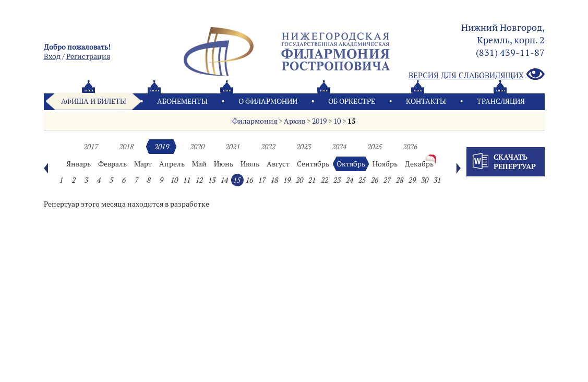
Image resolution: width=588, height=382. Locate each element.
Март (143, 164)
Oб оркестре (352, 101)
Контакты (426, 101)
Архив (295, 121)
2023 (303, 147)
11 (186, 180)
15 (352, 121)
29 (412, 180)
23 (337, 180)
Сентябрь (313, 164)
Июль (250, 164)
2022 (268, 147)
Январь (79, 164)
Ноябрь (385, 164)
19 (286, 180)
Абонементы (182, 101)
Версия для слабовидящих (477, 75)
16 (249, 180)
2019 (319, 121)
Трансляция (501, 101)
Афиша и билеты (94, 101)
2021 (232, 147)
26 (374, 180)
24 (349, 180)
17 (261, 180)
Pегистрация (88, 56)
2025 (374, 147)
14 (224, 180)
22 (324, 180)
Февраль (112, 164)
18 (274, 180)
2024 (339, 147)
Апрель (172, 164)
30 (424, 180)
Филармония (255, 121)
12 (199, 180)
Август (278, 164)
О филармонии (268, 101)
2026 (410, 147)
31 (437, 180)
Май (199, 164)
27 (387, 180)
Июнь (224, 164)
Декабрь (419, 164)
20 (299, 180)
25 (362, 180)
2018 (126, 147)
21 (311, 180)
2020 (197, 147)
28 (399, 180)
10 (337, 121)
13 (211, 180)
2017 (90, 147)
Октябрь (351, 164)
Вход (52, 56)
